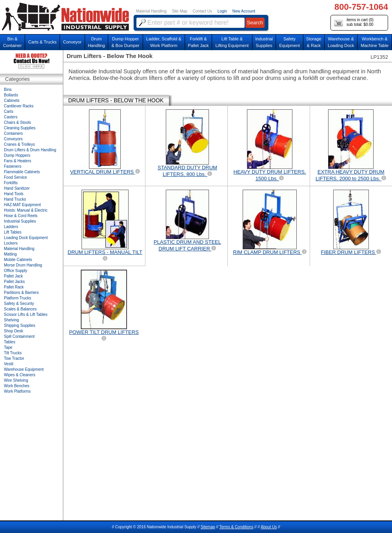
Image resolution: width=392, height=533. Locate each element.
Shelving (11, 320)
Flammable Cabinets (22, 172)
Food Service (15, 177)
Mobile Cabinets (18, 260)
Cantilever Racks (19, 106)
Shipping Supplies (20, 325)
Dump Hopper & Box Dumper (125, 42)
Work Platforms (17, 391)
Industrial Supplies (20, 221)
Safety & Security (19, 304)
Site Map (179, 11)
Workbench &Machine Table (375, 42)
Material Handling (151, 11)
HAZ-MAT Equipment (22, 205)
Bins (8, 90)
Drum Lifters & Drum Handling (30, 150)
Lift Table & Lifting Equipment (232, 42)
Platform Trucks (17, 298)
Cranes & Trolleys (19, 144)
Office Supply (15, 271)
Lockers (11, 243)
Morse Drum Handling (23, 265)
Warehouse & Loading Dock (341, 42)
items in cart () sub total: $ (354, 23)
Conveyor (72, 42)
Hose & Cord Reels (21, 216)
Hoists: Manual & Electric (26, 210)
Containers (13, 133)
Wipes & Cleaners (20, 375)
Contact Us (202, 11)
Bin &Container (13, 42)
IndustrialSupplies (264, 42)
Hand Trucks (15, 199)
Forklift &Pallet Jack (198, 42)
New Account (244, 11)
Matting (10, 254)
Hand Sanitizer (17, 188)
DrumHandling (96, 42)
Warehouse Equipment (24, 369)
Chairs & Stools (17, 122)
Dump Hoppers (17, 155)
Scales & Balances (20, 309)
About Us (269, 527)
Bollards (11, 95)
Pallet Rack (14, 287)
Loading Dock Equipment (26, 238)
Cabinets (12, 101)
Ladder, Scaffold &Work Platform (164, 42)
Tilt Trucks (13, 353)
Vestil (9, 364)
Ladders (11, 227)
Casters (11, 117)
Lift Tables (13, 232)
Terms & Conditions (236, 527)
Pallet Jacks (14, 282)
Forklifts (11, 183)
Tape (8, 347)
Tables (10, 342)
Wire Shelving (16, 380)
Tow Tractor (14, 358)
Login (222, 11)
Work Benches (17, 386)
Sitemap (208, 527)
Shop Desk (14, 331)
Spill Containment (19, 336)
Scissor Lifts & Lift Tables (26, 315)
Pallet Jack (13, 276)
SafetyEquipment (289, 42)
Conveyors (13, 139)
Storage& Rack (314, 42)
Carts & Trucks (42, 42)
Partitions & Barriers (21, 293)
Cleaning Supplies (20, 128)
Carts (9, 111)
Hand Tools (14, 194)
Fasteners (13, 166)
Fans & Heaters (17, 161)
